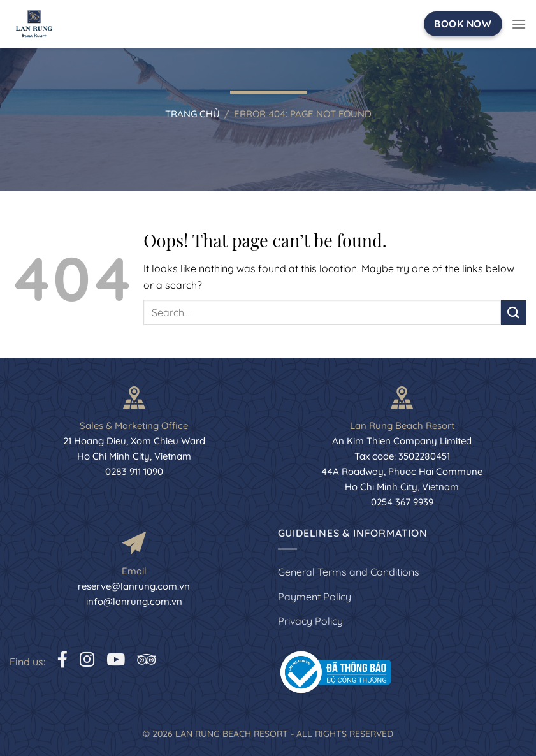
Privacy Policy (310, 621)
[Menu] (519, 24)
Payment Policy (315, 597)
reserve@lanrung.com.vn (134, 586)
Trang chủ (192, 114)
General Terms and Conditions (349, 572)
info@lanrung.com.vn (134, 601)
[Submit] (514, 313)
